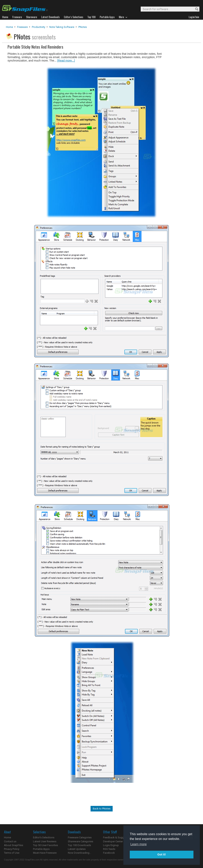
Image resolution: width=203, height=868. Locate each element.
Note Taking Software (62, 27)
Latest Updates (77, 849)
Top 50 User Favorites (45, 845)
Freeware (22, 27)
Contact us (10, 841)
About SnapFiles (14, 845)
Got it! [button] (162, 854)
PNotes (83, 27)
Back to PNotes (102, 809)
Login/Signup (111, 845)
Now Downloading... (80, 853)
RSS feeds (109, 849)
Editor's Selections (44, 837)
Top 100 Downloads (79, 845)
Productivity (39, 27)
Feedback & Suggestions (118, 837)
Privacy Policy (12, 849)
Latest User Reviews (45, 841)
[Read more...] (66, 61)
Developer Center (113, 841)
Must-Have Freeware (45, 853)
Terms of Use (12, 853)
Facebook (109, 853)
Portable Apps (41, 849)
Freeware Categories (80, 837)
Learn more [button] (139, 844)
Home (9, 27)
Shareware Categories (81, 841)
